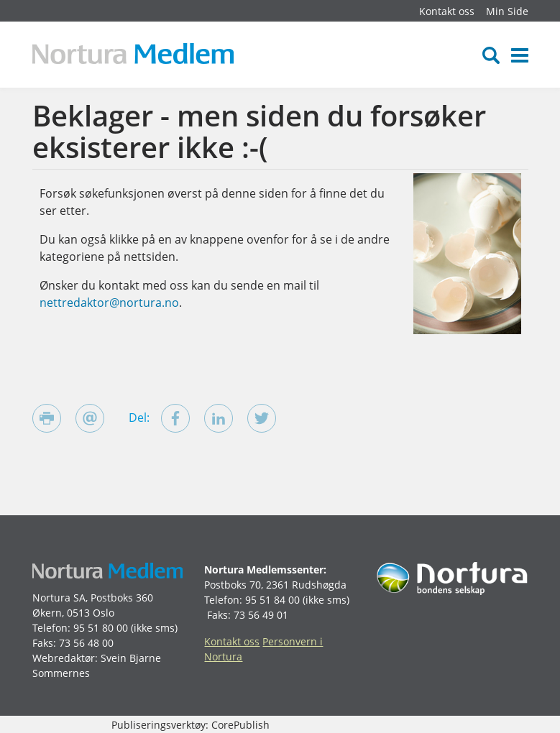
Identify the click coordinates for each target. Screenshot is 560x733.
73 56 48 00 (86, 643)
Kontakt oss (447, 11)
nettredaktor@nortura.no (109, 303)
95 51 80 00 (101, 628)
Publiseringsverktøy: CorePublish (191, 725)
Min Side (507, 11)
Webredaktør (64, 658)
